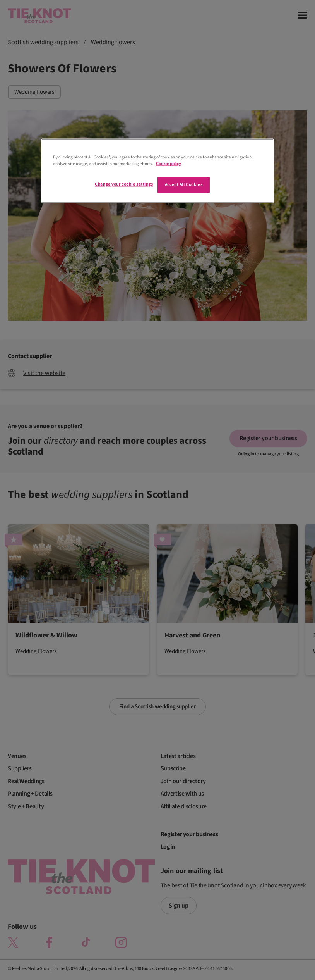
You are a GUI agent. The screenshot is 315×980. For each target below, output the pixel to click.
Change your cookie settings (124, 185)
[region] (157, 171)
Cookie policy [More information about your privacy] (168, 164)
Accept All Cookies (184, 185)
